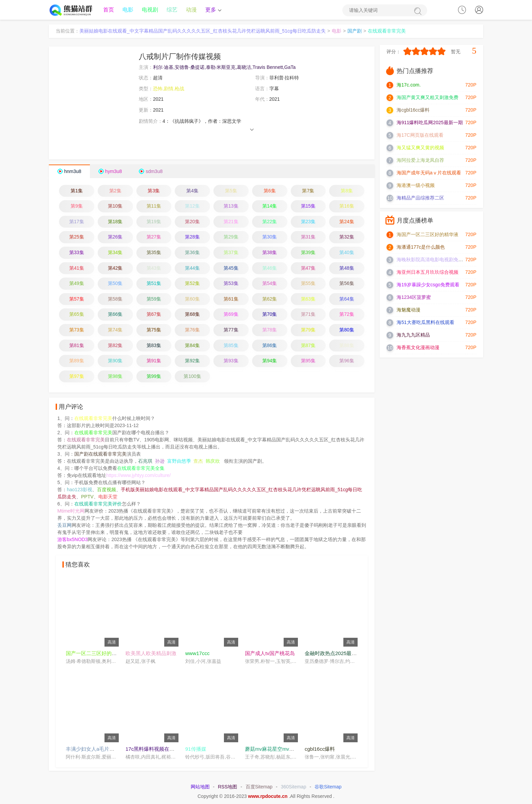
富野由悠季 (179, 462)
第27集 (154, 237)
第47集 (308, 268)
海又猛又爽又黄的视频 (420, 148)
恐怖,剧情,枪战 (169, 89)
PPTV (87, 497)
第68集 (192, 315)
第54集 (270, 284)
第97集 (77, 377)
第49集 (77, 284)
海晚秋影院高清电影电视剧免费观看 (435, 260)
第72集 (347, 315)
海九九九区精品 (413, 336)
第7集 (308, 191)
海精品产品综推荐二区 (420, 198)
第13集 (231, 207)
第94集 (270, 361)
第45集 (231, 268)
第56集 (347, 284)
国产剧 (355, 32)
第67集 (154, 315)
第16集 (347, 207)
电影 (128, 10)
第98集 (115, 377)
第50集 (115, 284)
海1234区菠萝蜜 (414, 298)
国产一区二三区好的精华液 (96, 654)
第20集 (192, 222)
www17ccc (197, 654)
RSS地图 (227, 787)
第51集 (154, 284)
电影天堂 (108, 497)
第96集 (347, 361)
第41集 (77, 268)
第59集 (154, 299)
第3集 (154, 191)
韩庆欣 (213, 462)
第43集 (154, 268)
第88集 (347, 346)
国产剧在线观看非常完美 (100, 455)
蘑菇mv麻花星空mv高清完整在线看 (285, 749)
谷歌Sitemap (328, 787)
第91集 (154, 361)
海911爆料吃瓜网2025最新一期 (430, 123)
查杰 (198, 462)
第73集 (77, 330)
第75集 (154, 330)
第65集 (77, 315)
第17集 (77, 222)
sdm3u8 (154, 172)
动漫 (191, 10)
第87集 (308, 346)
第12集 (192, 207)
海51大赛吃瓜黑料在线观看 (425, 323)
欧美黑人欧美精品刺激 (151, 654)
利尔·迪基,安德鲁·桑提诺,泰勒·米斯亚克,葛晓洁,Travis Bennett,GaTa (224, 68)
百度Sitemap (259, 787)
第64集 (347, 299)
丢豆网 (64, 526)
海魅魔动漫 (408, 310)
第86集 (270, 346)
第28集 (192, 237)
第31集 (308, 237)
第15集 (308, 207)
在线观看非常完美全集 (141, 469)
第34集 (115, 253)
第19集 (154, 222)
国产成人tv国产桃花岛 (270, 654)
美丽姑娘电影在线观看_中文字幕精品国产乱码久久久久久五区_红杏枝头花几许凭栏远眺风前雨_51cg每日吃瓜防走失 (203, 32)
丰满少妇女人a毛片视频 (93, 749)
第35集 (154, 253)
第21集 (231, 222)
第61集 (231, 299)
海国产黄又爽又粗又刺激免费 (427, 98)
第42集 (115, 268)
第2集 (115, 191)
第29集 (231, 237)
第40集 (347, 253)
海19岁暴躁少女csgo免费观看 (428, 285)
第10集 (115, 207)
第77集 (231, 330)
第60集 (192, 299)
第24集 (347, 222)
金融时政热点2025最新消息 (336, 654)
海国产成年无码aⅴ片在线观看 (429, 173)
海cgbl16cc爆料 (413, 111)
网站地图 (200, 787)
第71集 (308, 315)
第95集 (308, 361)
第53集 (231, 284)
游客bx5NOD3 (72, 540)
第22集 (270, 222)
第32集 (347, 237)
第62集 (270, 299)
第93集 (231, 361)
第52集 (192, 284)
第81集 (77, 346)
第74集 (115, 330)
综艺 (172, 10)
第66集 (115, 315)
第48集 (347, 268)
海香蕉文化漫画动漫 (418, 348)
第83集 (154, 346)
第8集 (347, 191)
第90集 (115, 361)
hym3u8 (114, 172)
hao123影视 (80, 490)
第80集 (347, 330)
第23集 (308, 222)
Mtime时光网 (71, 512)
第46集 (270, 268)
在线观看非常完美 (387, 32)
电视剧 (150, 10)
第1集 (77, 191)
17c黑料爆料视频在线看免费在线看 (165, 749)
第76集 (192, 330)
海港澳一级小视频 (416, 186)
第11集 (154, 207)
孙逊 (160, 462)
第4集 (192, 191)
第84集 (192, 346)
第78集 (270, 330)
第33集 (77, 253)
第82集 (115, 346)
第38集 (270, 253)
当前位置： (68, 32)
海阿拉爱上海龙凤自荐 (420, 161)
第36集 (192, 253)
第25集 (77, 237)
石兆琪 (145, 462)
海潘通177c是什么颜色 (421, 248)
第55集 (308, 284)
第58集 (115, 299)
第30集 (270, 237)
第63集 (308, 299)
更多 (213, 10)
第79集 (308, 330)
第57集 (77, 299)
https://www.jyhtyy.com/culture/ (138, 476)
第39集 (308, 253)
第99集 (154, 377)
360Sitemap (294, 787)
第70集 (270, 315)
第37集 (231, 253)
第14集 (270, 207)
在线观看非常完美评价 (98, 504)
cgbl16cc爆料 (320, 749)
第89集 (77, 361)
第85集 (231, 346)
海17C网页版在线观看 (420, 136)
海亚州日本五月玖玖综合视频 (427, 273)
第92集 (192, 361)
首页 (109, 10)
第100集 (192, 377)
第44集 (192, 268)
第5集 (231, 191)
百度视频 (107, 490)
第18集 (115, 222)
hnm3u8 (73, 172)
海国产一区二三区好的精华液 (427, 235)
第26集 (115, 237)
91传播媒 (196, 749)
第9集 (77, 207)
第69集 (231, 315)
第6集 (270, 191)
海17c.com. (409, 85)
